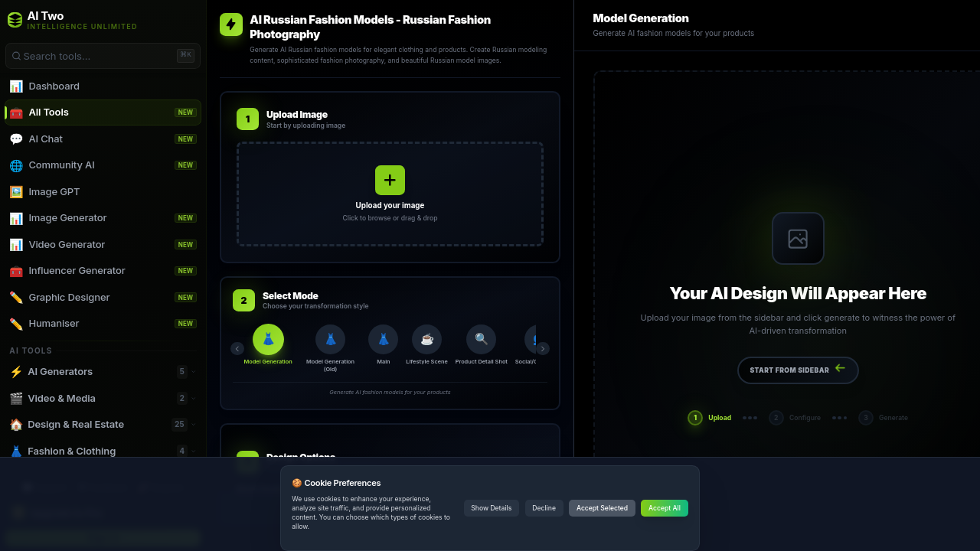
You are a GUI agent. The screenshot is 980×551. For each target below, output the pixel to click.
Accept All (665, 508)
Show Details (491, 508)
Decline (544, 508)
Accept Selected (602, 508)
